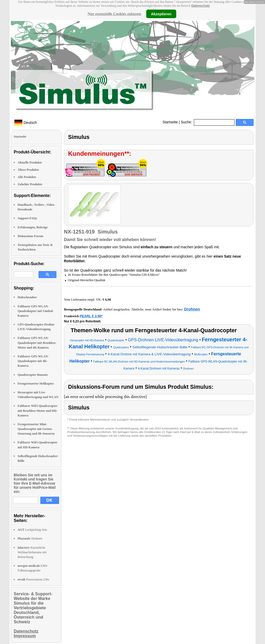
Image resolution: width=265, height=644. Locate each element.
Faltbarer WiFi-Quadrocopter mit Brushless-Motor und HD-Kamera (38, 411)
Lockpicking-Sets (32, 530)
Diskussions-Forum (30, 236)
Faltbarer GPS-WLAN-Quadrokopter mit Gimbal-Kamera (36, 311)
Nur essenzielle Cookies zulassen (114, 14)
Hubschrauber (27, 297)
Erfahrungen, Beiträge (33, 227)
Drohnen (30, 539)
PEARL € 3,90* (91, 316)
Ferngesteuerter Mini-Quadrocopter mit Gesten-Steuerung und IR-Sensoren (36, 429)
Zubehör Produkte (30, 184)
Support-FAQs (27, 218)
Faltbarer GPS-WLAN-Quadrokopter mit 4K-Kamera (33, 361)
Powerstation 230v (33, 579)
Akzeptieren (161, 14)
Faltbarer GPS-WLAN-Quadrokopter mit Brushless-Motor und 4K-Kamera (37, 343)
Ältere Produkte (28, 170)
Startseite (170, 122)
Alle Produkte (27, 177)
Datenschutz (200, 6)
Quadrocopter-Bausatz (33, 375)
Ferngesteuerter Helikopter (36, 384)
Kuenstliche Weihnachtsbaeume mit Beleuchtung (32, 552)
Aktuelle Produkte (30, 162)
